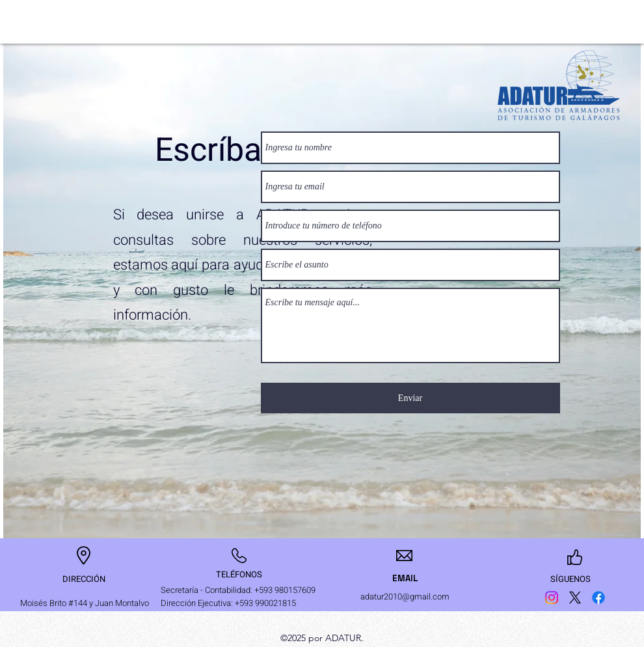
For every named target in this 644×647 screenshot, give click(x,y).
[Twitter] (575, 598)
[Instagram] (552, 598)
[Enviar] (410, 398)
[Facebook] (598, 598)
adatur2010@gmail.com (405, 597)
